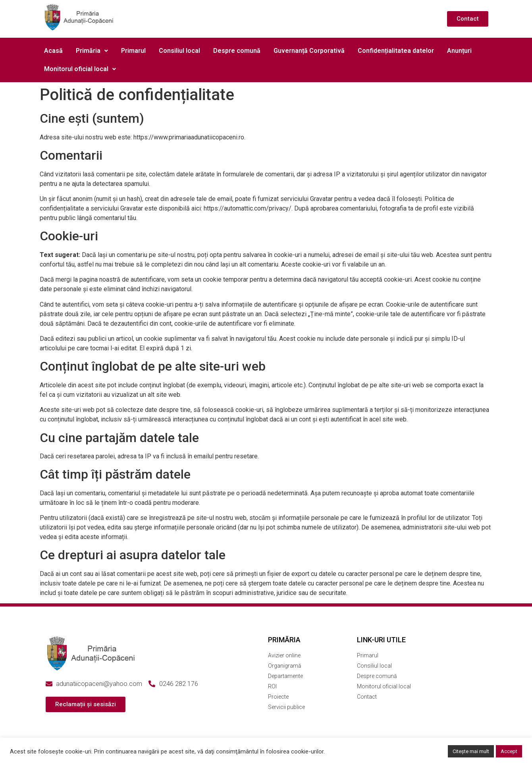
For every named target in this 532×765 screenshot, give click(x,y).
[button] (92, 51)
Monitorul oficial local (80, 69)
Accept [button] (509, 751)
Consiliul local (179, 51)
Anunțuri (459, 51)
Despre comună (237, 51)
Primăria (92, 51)
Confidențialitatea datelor (396, 51)
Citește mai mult (471, 751)
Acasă (53, 51)
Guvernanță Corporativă (309, 51)
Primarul (133, 51)
